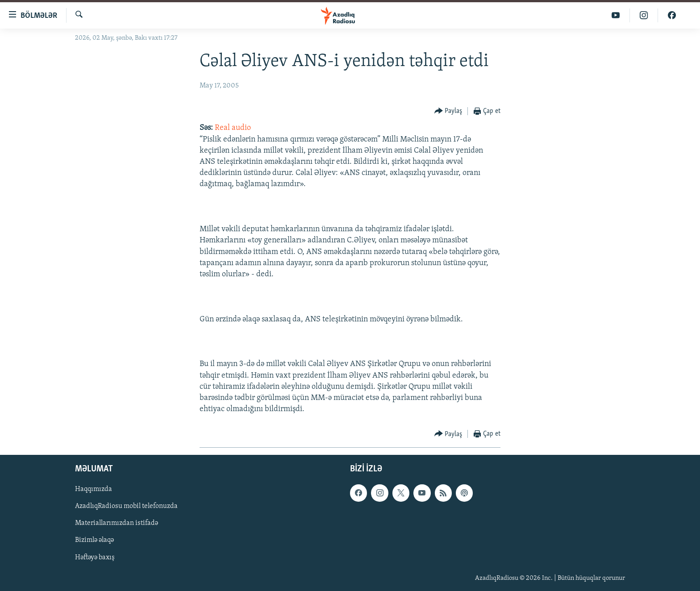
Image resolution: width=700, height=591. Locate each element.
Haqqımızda (94, 490)
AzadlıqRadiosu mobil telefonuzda (126, 507)
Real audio (233, 128)
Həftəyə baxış (95, 558)
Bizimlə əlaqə (94, 541)
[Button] (448, 111)
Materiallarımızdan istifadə (117, 524)
